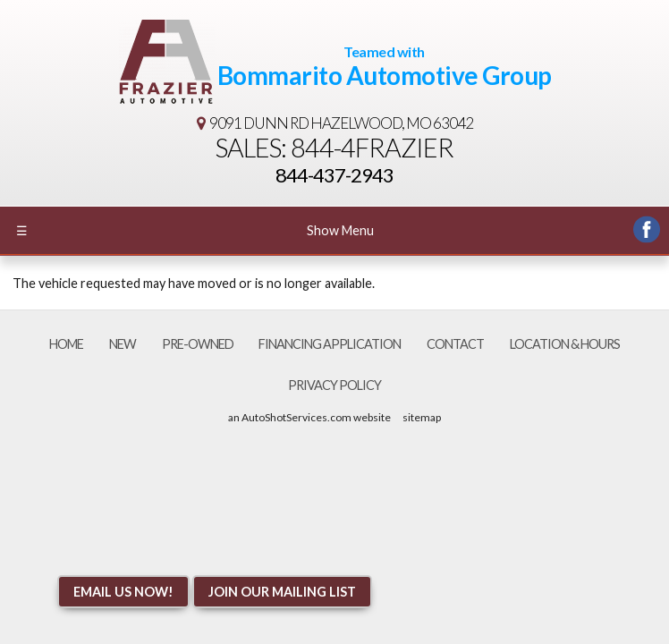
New (123, 344)
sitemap (422, 417)
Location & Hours (565, 344)
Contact (455, 344)
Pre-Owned (198, 344)
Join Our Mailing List (282, 592)
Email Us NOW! (123, 592)
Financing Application (330, 344)
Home (66, 344)
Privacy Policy (334, 385)
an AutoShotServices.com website (309, 417)
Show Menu (195, 230)
